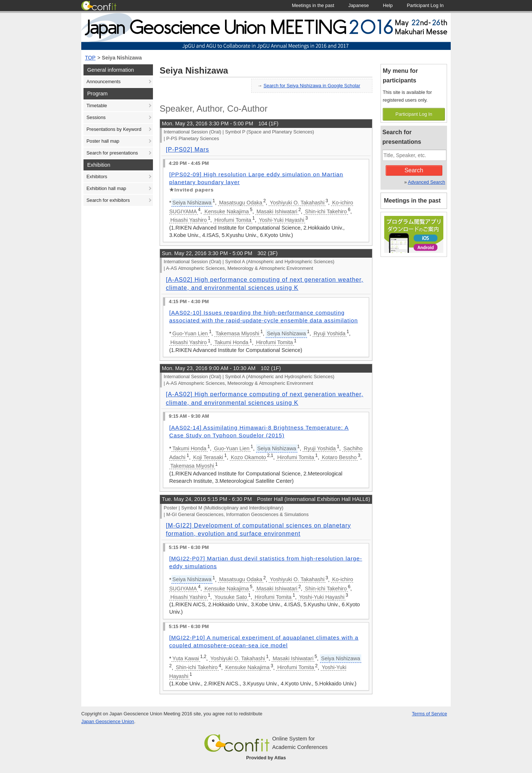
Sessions (96, 117)
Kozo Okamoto (248, 457)
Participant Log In (414, 114)
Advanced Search (427, 182)
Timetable (97, 106)
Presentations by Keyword (114, 129)
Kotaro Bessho (339, 457)
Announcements (103, 82)
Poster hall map (103, 141)
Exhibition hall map (106, 188)
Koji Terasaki (208, 457)
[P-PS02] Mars (187, 150)
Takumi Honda (231, 342)
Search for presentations (112, 153)
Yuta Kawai (186, 658)
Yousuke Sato (231, 597)
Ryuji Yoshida (330, 333)
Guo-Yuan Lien (190, 333)
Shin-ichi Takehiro (326, 211)
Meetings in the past (412, 201)
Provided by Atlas (266, 758)
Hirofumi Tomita (233, 220)
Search (414, 170)
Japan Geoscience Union (108, 721)
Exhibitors (97, 177)
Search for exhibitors (108, 200)
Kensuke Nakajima (227, 211)
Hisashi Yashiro (189, 220)
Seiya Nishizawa (122, 58)
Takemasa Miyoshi (237, 333)
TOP (90, 58)
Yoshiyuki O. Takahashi (297, 203)
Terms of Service (429, 714)
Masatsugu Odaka (241, 203)
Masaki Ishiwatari (277, 211)
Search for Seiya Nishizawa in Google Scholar (312, 86)
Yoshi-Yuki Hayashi (282, 220)
